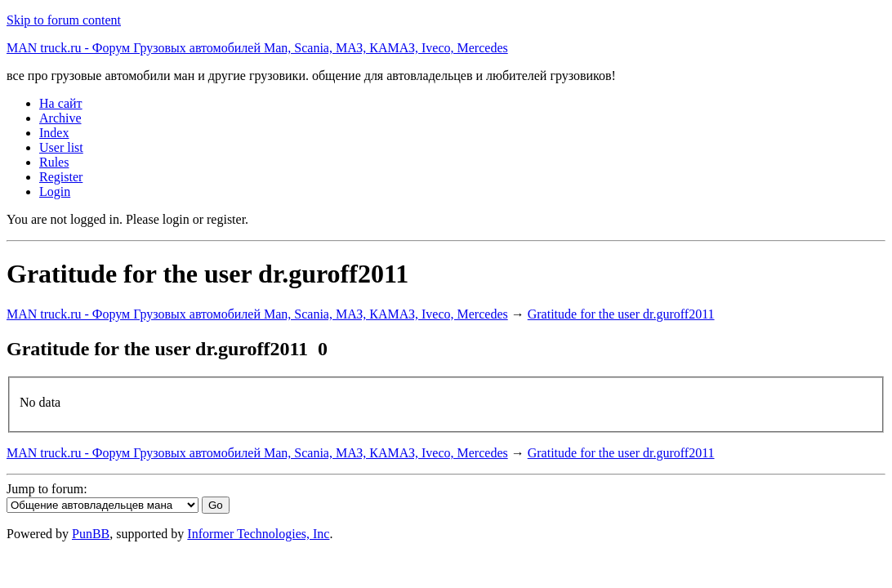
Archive (60, 118)
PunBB (91, 534)
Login (55, 192)
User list (61, 147)
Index (54, 133)
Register (61, 177)
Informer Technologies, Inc (258, 534)
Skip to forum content (64, 20)
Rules (54, 162)
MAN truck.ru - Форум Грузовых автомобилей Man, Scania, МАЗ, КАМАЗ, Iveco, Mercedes (257, 48)
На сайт (61, 103)
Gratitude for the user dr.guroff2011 (621, 314)
